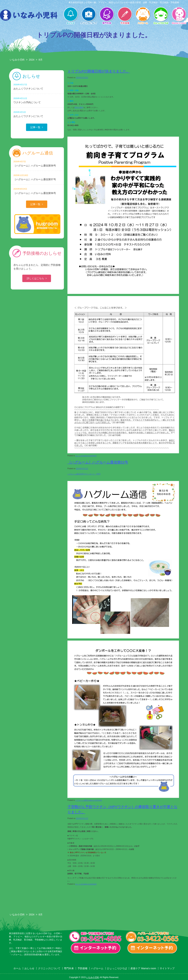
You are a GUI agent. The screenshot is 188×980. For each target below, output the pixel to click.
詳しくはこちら (35, 278)
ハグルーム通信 (81, 800)
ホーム (17, 968)
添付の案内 (79, 107)
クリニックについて (89, 16)
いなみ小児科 (17, 60)
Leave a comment (89, 456)
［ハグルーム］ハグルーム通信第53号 (98, 462)
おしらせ (71, 16)
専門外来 (107, 16)
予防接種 (125, 16)
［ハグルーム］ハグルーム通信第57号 (37, 177)
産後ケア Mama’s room (179, 16)
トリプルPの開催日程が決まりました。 (99, 71)
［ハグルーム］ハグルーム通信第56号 (37, 191)
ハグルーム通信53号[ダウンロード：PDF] (84, 474)
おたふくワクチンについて (37, 87)
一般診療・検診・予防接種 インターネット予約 (96, 948)
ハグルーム (143, 16)
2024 (32, 60)
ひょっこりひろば (161, 16)
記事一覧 (35, 127)
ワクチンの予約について (37, 100)
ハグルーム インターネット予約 (152, 948)
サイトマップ (167, 968)
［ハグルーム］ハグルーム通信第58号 (37, 164)
